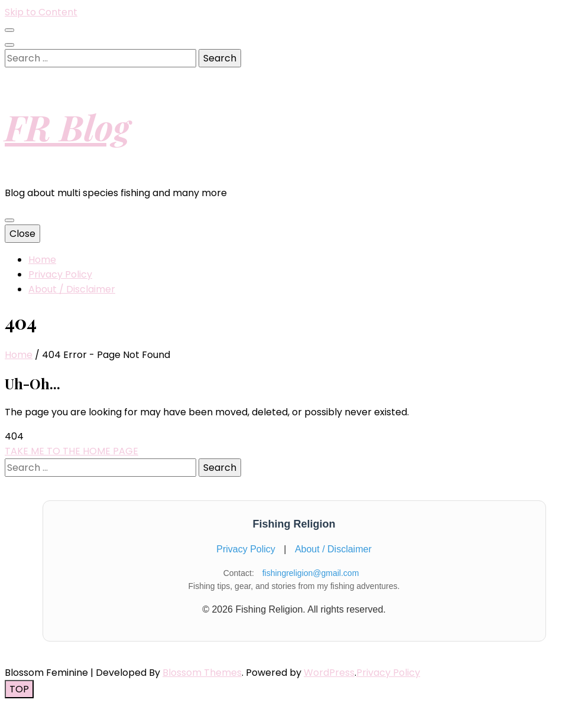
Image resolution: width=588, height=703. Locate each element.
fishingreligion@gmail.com (311, 573)
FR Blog (67, 126)
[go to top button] (19, 689)
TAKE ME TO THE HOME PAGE (72, 451)
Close (22, 234)
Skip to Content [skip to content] (41, 12)
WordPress (329, 673)
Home (42, 260)
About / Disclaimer (72, 289)
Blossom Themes (202, 673)
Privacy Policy (60, 274)
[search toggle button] (9, 45)
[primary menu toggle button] (9, 220)
